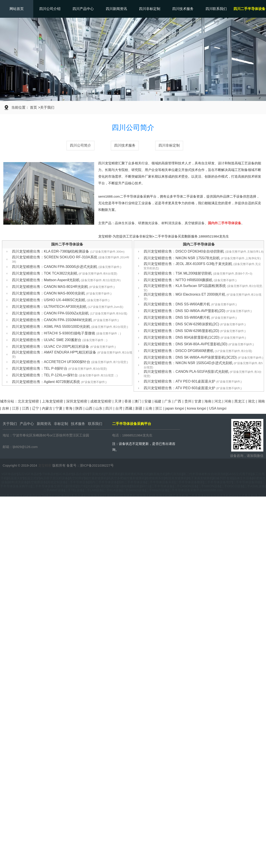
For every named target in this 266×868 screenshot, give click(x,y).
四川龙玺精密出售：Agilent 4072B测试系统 (59, 382)
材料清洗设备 (171, 223)
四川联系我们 (216, 9)
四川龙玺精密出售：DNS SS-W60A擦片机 (190, 304)
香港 (128, 401)
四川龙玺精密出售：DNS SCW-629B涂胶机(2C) (195, 324)
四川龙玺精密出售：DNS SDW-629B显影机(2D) (195, 331)
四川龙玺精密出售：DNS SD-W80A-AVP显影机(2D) (198, 311)
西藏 (129, 408)
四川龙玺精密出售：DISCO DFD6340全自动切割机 (204, 251)
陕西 (79, 408)
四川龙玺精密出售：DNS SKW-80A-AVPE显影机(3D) (199, 344)
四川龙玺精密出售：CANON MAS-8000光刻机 (62, 293)
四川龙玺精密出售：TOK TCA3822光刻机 (65, 273)
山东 (99, 408)
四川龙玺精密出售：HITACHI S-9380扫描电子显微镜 (66, 333)
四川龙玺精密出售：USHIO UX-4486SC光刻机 (61, 300)
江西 (25, 408)
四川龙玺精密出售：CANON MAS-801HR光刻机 (63, 287)
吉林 (6, 408)
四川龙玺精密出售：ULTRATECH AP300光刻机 (68, 307)
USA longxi (218, 408)
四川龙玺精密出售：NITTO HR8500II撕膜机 (190, 280)
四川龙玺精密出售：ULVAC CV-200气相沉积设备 (64, 347)
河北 (218, 401)
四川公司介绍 (50, 9)
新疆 (139, 408)
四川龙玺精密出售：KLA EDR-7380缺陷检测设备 (68, 251)
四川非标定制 (150, 9)
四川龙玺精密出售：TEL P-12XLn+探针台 (65, 375)
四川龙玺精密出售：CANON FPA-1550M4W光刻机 (65, 320)
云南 (149, 408)
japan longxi (175, 408)
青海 (69, 408)
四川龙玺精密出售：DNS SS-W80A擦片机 (190, 317)
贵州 (188, 401)
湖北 (251, 401)
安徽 (148, 401)
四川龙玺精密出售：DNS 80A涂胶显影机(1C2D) (195, 337)
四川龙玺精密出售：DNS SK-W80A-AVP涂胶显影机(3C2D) (203, 357)
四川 (109, 408)
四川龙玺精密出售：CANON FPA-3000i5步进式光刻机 (67, 267)
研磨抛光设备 (148, 223)
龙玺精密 (45, 465)
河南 (228, 401)
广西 (178, 401)
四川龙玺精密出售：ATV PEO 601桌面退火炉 (193, 381)
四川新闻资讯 (116, 9)
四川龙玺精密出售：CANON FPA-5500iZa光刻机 (70, 313)
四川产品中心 (83, 9)
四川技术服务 (183, 9)
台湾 (119, 408)
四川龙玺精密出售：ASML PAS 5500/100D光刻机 (70, 327)
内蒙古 (47, 408)
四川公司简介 (80, 145)
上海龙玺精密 (53, 401)
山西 (89, 408)
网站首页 (17, 9)
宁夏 (59, 408)
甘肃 (198, 401)
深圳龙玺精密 (77, 401)
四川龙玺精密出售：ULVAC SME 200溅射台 (60, 340)
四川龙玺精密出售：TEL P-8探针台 (60, 368)
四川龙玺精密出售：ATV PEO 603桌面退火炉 (193, 388)
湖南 (261, 401)
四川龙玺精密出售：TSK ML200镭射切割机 (198, 273)
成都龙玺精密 (101, 401)
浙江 (159, 408)
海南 (208, 401)
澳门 (138, 401)
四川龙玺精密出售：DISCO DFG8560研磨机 (198, 351)
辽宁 (35, 408)
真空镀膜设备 (195, 223)
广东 (168, 401)
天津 (118, 401)
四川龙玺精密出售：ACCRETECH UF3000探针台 (70, 362)
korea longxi (197, 408)
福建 (158, 401)
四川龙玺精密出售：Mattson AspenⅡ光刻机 (66, 280)
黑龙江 (240, 401)
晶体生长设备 (125, 223)
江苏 (16, 408)
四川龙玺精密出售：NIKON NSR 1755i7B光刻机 (202, 258)
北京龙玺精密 (28, 401)
